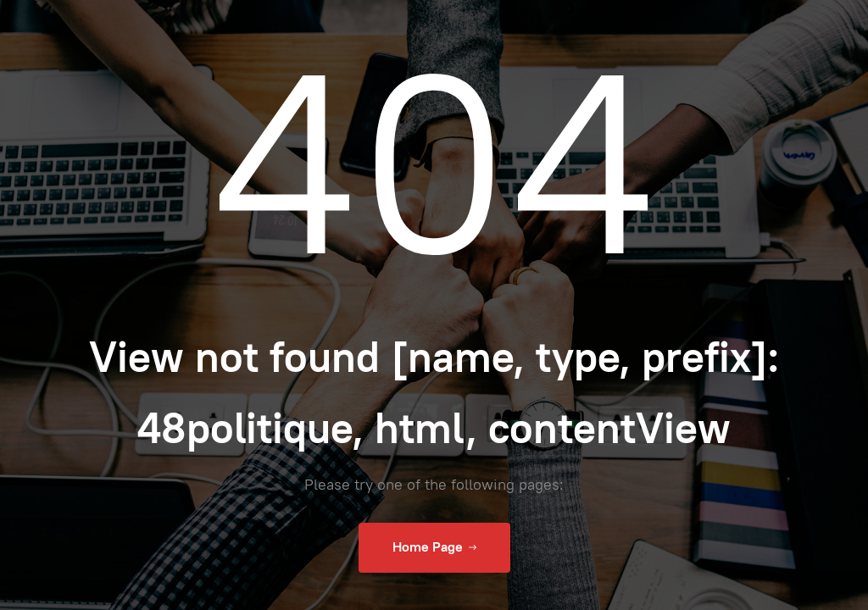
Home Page (434, 547)
